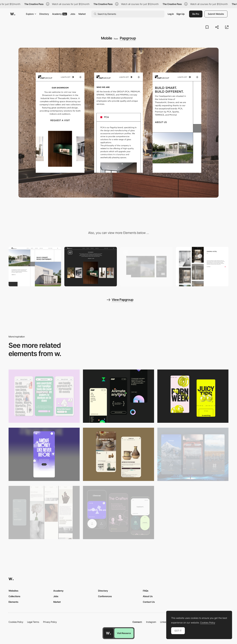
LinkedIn (164, 622)
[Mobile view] (193, 396)
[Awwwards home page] (108, 633)
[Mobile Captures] (118, 513)
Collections (14, 596)
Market (82, 14)
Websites (13, 591)
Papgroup (128, 38)
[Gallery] (91, 267)
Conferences (105, 596)
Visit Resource (124, 633)
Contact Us (149, 602)
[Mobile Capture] (118, 454)
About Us (148, 596)
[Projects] (202, 267)
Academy (60, 14)
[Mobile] (44, 396)
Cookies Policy (16, 622)
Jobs (73, 14)
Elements (13, 602)
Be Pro (196, 14)
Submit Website (216, 14)
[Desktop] (35, 267)
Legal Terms (33, 622)
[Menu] (146, 267)
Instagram (151, 622)
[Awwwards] (13, 14)
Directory (44, 14)
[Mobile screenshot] (44, 513)
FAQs (146, 591)
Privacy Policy (50, 622)
